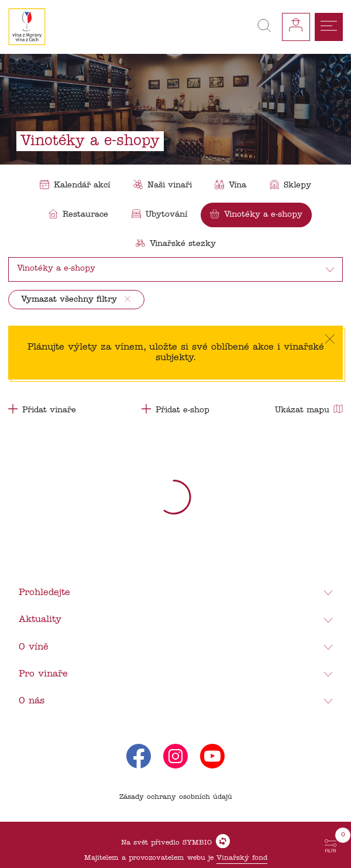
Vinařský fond (242, 858)
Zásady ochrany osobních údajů (176, 797)
